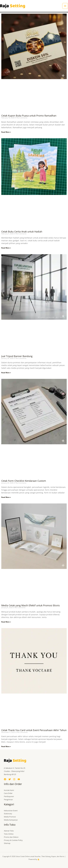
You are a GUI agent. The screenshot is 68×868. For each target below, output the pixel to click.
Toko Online (9, 834)
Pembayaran (9, 796)
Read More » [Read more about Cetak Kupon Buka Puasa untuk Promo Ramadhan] (6, 132)
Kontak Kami (9, 790)
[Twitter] (10, 779)
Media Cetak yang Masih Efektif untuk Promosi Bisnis (31, 605)
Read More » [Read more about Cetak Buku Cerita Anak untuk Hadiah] (6, 248)
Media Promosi (10, 817)
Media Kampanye (11, 820)
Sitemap (7, 843)
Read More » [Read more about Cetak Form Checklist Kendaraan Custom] (6, 497)
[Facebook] (5, 779)
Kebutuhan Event (11, 811)
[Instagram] (14, 779)
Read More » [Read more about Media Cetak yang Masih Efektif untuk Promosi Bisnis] (6, 622)
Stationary (8, 814)
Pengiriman (8, 800)
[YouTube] (19, 779)
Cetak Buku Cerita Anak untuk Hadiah (22, 232)
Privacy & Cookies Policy (13, 840)
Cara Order (8, 793)
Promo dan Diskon (11, 837)
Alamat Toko (9, 831)
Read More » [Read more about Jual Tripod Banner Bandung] (6, 373)
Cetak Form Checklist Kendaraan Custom (24, 481)
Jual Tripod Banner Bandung (17, 356)
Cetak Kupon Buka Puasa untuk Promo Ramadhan (29, 116)
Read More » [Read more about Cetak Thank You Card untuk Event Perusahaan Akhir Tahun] (6, 746)
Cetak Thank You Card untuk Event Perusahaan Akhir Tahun (34, 730)
